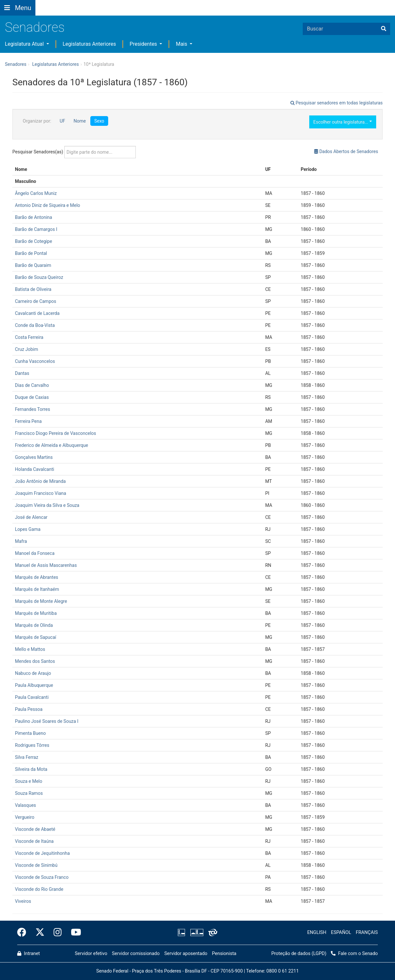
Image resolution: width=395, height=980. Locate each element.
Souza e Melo (29, 781)
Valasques (25, 805)
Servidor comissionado (136, 954)
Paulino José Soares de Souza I (47, 721)
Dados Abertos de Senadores (346, 151)
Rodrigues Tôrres (32, 745)
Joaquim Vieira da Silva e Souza (47, 505)
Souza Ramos (29, 793)
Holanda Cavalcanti (35, 469)
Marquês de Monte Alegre (41, 601)
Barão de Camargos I (36, 229)
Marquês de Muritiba (36, 613)
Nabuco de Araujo (33, 673)
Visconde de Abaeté (35, 829)
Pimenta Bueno (30, 733)
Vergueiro (25, 817)
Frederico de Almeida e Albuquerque (51, 445)
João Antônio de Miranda (40, 481)
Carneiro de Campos (36, 301)
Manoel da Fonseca (35, 553)
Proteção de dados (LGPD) (299, 954)
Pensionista (224, 954)
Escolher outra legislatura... (343, 122)
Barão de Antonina (33, 217)
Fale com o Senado (202, 4)
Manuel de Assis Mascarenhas (46, 565)
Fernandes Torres (32, 409)
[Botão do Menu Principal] (18, 8)
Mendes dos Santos (35, 661)
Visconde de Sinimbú (36, 865)
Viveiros (23, 901)
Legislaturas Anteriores (89, 44)
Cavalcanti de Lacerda (37, 313)
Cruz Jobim (26, 349)
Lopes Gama (28, 529)
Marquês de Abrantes (37, 577)
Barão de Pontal (31, 253)
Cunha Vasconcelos (35, 361)
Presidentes (144, 44)
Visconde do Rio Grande (39, 889)
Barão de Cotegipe (33, 241)
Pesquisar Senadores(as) (74, 152)
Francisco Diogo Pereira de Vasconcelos (56, 433)
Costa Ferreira (29, 337)
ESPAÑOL (341, 932)
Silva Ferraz (27, 757)
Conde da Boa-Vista (35, 325)
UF (63, 121)
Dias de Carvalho (32, 385)
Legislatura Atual (25, 44)
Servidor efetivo (91, 954)
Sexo (99, 121)
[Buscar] (384, 29)
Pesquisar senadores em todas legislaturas (337, 103)
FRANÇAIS (367, 932)
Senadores (35, 27)
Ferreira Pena (28, 421)
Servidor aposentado (186, 954)
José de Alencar (31, 517)
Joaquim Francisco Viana (41, 493)
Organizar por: (37, 121)
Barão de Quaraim (33, 265)
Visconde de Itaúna (34, 841)
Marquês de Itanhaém (37, 589)
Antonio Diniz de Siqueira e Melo (48, 205)
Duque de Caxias (32, 397)
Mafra (21, 541)
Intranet (29, 954)
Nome (80, 121)
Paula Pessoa (29, 709)
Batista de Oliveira (33, 289)
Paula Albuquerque (34, 685)
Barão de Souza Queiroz (39, 277)
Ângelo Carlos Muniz (36, 193)
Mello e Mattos (30, 649)
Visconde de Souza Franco (42, 877)
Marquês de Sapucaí (36, 637)
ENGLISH (317, 932)
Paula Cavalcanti (32, 697)
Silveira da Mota (31, 769)
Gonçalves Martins (34, 457)
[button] (93, 4)
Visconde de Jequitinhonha (42, 853)
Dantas (22, 373)
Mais (182, 44)
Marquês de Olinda (34, 625)
